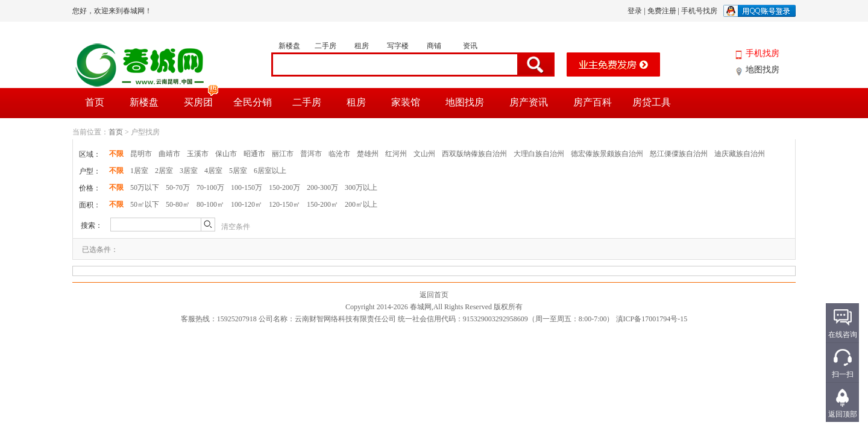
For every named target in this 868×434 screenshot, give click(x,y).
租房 (362, 46)
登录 (635, 11)
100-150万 (247, 187)
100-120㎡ (247, 204)
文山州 (424, 154)
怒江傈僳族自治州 (679, 154)
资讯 (470, 46)
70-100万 (210, 187)
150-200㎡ (322, 204)
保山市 (226, 154)
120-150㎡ (285, 204)
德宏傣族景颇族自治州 (607, 154)
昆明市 (141, 154)
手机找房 (763, 53)
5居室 (238, 171)
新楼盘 (289, 46)
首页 (95, 102)
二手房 (325, 46)
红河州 (396, 154)
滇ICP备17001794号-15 (652, 319)
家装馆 (406, 102)
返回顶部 (843, 414)
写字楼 (398, 46)
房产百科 (593, 102)
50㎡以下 (145, 204)
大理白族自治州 (539, 154)
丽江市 (283, 154)
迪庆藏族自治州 (740, 154)
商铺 (434, 46)
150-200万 (285, 187)
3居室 (189, 171)
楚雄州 (368, 154)
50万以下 (145, 187)
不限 (116, 154)
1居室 (139, 171)
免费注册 (662, 11)
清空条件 (236, 227)
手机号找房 (699, 11)
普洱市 (311, 154)
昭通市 (254, 154)
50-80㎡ (178, 204)
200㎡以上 (361, 204)
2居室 (164, 171)
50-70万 (178, 187)
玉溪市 (198, 154)
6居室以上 (270, 171)
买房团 (202, 98)
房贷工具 (652, 102)
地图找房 (763, 70)
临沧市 (339, 154)
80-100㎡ (210, 204)
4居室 (213, 171)
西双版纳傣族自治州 (474, 154)
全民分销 (253, 102)
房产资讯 (529, 102)
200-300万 (322, 187)
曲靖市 (169, 154)
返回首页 (434, 295)
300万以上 (361, 187)
